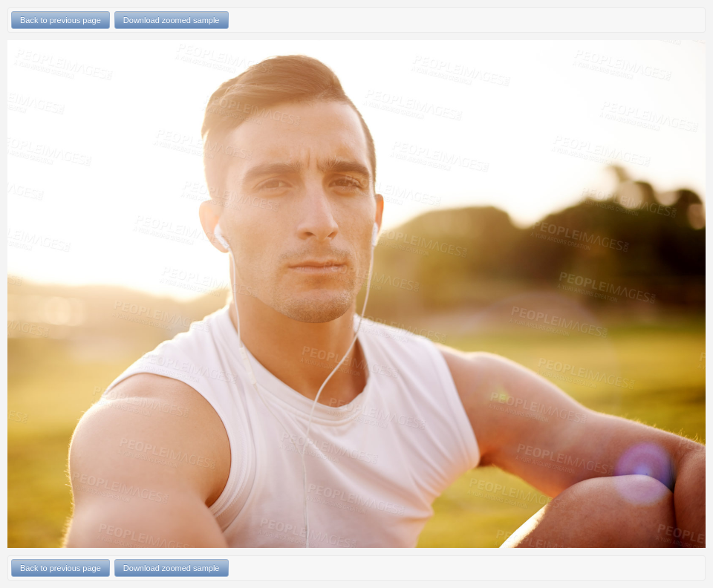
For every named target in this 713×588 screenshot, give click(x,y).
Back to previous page (61, 20)
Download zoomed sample (172, 20)
